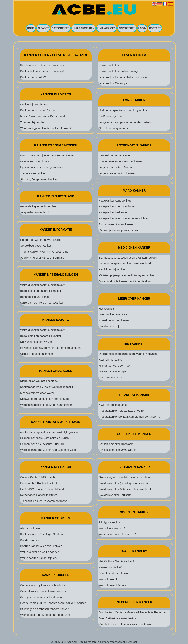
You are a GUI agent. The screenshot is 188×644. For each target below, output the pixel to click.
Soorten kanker (30, 540)
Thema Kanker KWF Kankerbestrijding (44, 252)
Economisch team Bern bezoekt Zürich (44, 438)
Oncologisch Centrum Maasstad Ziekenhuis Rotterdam (133, 612)
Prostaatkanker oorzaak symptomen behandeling (129, 417)
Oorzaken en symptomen (115, 128)
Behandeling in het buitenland (39, 206)
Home (31, 28)
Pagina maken (87, 642)
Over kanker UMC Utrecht (115, 314)
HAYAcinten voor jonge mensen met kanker (47, 155)
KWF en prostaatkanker (114, 405)
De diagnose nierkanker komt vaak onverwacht (128, 354)
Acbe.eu (72, 642)
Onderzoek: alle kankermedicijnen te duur (125, 281)
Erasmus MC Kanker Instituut (39, 483)
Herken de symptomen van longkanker (123, 110)
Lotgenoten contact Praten (115, 167)
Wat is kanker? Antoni (112, 585)
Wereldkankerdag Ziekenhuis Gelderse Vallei (48, 450)
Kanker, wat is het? (111, 567)
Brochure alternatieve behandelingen (43, 65)
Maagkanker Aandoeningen (116, 201)
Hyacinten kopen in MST (36, 161)
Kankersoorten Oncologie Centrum (42, 534)
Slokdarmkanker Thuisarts (115, 495)
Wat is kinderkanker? (112, 528)
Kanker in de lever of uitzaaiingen (120, 71)
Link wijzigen (107, 28)
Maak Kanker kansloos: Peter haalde (43, 116)
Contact (155, 28)
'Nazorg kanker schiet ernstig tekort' (43, 285)
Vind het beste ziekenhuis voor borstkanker (126, 624)
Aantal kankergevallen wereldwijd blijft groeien (49, 432)
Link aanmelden (84, 28)
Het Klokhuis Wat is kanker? (116, 561)
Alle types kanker (31, 528)
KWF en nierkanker (111, 360)
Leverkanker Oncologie (113, 83)
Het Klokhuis (107, 309)
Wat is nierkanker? (110, 377)
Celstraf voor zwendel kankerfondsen (43, 591)
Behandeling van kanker (35, 297)
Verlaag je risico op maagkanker (119, 230)
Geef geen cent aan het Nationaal (41, 597)
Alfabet (43, 28)
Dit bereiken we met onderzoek (40, 381)
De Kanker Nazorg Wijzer (36, 342)
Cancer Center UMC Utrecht (38, 477)
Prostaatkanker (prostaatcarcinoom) (121, 411)
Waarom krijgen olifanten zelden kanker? (46, 128)
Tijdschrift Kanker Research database (44, 501)
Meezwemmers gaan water (37, 393)
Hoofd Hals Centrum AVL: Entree (41, 240)
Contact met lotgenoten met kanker (121, 161)
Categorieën (60, 28)
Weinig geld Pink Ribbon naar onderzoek (46, 615)
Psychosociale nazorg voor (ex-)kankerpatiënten (50, 348)
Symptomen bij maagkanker (116, 224)
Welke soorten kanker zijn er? (39, 558)
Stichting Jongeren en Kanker (39, 179)
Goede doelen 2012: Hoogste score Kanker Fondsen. (54, 603)
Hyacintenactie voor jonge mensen (42, 167)
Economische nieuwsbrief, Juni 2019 (43, 444)
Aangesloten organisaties (115, 155)
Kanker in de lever (110, 65)
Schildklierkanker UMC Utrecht (118, 450)
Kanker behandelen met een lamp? (42, 71)
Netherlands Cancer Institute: (38, 495)
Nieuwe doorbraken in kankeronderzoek (45, 399)
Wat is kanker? (108, 579)
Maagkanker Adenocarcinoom (117, 206)
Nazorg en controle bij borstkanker (42, 303)
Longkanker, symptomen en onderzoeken (125, 122)
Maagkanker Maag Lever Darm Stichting (124, 218)
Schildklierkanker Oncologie (116, 444)
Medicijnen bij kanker (112, 269)
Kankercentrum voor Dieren (37, 110)
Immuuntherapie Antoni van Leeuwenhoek (125, 263)
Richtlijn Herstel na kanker (37, 354)
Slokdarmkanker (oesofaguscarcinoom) (123, 483)
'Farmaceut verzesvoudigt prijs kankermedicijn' (128, 258)
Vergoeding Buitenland (34, 212)
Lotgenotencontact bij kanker (117, 173)
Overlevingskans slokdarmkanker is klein (124, 477)
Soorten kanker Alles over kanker (41, 546)
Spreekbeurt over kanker (36, 245)
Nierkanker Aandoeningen (115, 366)
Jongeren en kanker (33, 173)
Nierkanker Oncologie (112, 371)
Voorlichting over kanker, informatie (42, 258)
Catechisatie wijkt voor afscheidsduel (43, 585)
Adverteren (127, 28)
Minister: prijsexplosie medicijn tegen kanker (126, 275)
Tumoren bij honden (33, 122)
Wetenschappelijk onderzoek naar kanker (46, 405)
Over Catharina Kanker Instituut (118, 618)
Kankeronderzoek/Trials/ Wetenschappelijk (47, 387)
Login (142, 28)
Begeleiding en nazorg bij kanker (41, 291)
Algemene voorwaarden (112, 642)
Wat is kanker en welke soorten (40, 552)
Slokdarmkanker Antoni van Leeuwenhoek (125, 489)
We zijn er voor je (110, 326)
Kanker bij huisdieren (33, 104)
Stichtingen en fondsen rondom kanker (44, 609)
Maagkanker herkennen (114, 212)
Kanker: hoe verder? (33, 77)
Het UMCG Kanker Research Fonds (43, 489)
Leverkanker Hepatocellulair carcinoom (123, 77)
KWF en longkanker (111, 116)
